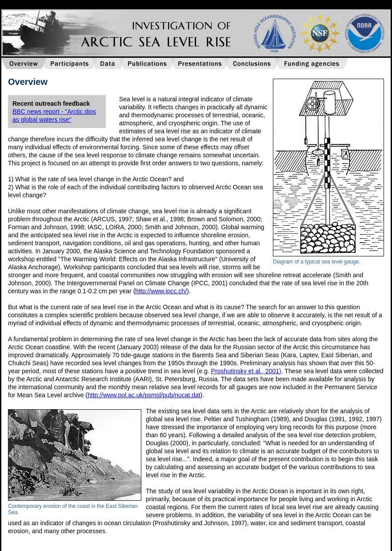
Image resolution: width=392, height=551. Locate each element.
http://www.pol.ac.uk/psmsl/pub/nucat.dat (144, 395)
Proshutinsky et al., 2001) (246, 371)
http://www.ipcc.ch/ (161, 291)
